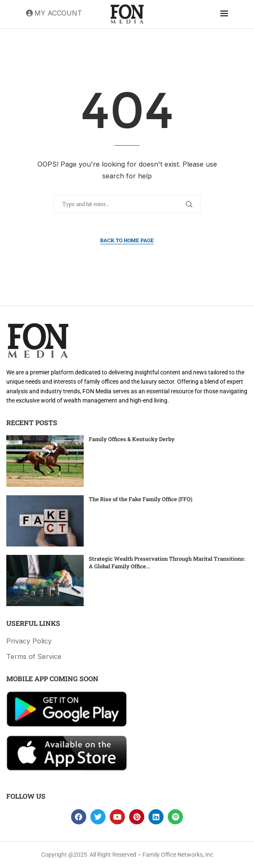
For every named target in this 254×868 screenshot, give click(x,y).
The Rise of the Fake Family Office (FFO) (140, 499)
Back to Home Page (127, 240)
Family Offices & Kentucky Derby (132, 439)
